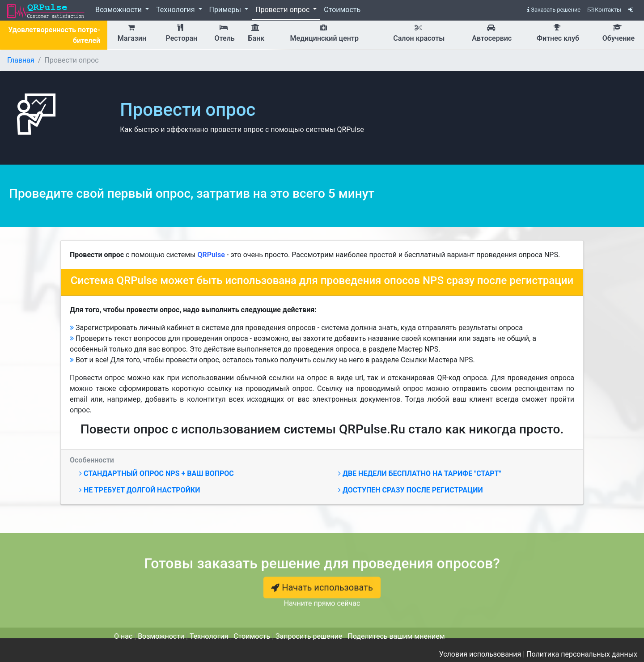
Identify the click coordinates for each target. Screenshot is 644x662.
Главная (21, 60)
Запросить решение (309, 636)
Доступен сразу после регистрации (411, 490)
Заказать (554, 10)
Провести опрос (283, 10)
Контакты (604, 10)
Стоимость (342, 10)
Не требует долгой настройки (140, 490)
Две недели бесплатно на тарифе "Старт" (420, 473)
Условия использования (480, 654)
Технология (176, 10)
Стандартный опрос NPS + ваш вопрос (157, 473)
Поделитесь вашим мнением (396, 636)
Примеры (226, 10)
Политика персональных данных (582, 654)
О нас (123, 636)
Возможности (119, 10)
